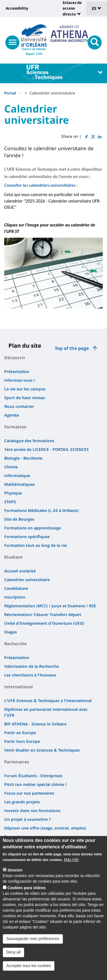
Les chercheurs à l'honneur (30, 675)
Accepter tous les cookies (29, 972)
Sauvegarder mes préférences (33, 945)
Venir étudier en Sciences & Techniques (42, 750)
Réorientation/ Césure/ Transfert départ (43, 614)
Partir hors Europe (22, 741)
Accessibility (17, 8)
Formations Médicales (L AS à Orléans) (41, 510)
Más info (71, 867)
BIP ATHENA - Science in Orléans (35, 724)
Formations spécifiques (27, 537)
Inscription (15, 597)
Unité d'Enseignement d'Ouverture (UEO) (44, 623)
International (19, 687)
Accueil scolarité (20, 571)
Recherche (15, 644)
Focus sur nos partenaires (29, 793)
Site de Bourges (19, 519)
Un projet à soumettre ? (28, 819)
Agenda (12, 415)
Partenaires (17, 762)
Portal (10, 93)
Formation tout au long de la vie (36, 545)
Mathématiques (20, 484)
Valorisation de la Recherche (32, 666)
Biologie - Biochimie (23, 458)
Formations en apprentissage (33, 528)
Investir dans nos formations (32, 811)
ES (97, 8)
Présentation (17, 371)
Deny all (14, 959)
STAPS (10, 502)
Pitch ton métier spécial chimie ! (35, 784)
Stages (11, 632)
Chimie (11, 467)
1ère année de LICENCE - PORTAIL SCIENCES (46, 449)
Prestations (15, 837)
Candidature (16, 588)
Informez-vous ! (20, 380)
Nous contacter (19, 406)
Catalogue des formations (29, 441)
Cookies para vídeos (26, 895)
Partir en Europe (20, 733)
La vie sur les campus (25, 389)
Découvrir (15, 358)
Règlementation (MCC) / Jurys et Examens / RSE (50, 606)
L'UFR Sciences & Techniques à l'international (48, 701)
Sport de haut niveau (25, 398)
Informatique (17, 476)
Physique (13, 493)
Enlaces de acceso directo (72, 8)
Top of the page (72, 348)
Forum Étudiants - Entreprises (33, 776)
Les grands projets (22, 802)
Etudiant (13, 557)
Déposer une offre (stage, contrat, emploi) (45, 828)
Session (15, 877)
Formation (15, 427)
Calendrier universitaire (27, 580)
